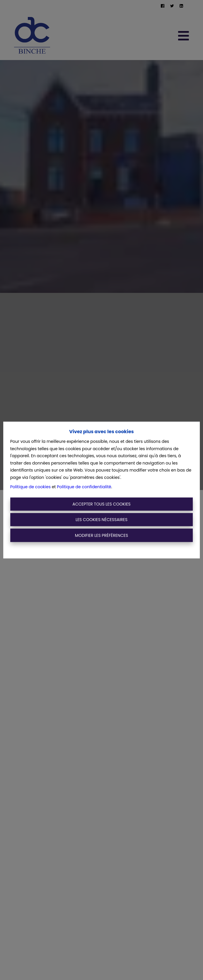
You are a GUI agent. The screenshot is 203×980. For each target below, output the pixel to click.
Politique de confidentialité (84, 487)
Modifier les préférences (101, 535)
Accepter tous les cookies (101, 504)
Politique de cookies (30, 487)
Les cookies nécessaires (101, 520)
